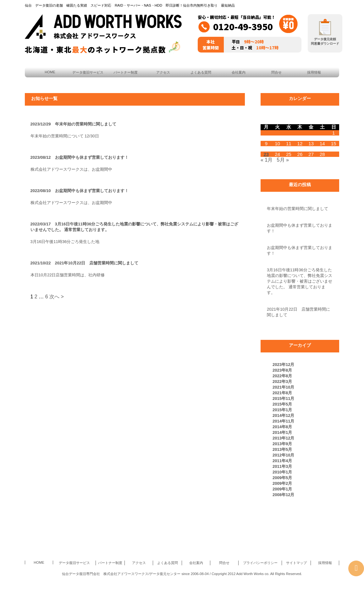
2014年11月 (283, 421)
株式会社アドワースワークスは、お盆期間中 (71, 169)
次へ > (57, 297)
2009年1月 (282, 489)
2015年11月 (283, 398)
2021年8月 (282, 393)
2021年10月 (283, 387)
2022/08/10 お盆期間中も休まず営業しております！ (80, 191)
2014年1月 (282, 432)
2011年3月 (282, 466)
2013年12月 (283, 438)
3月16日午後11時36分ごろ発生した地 (65, 242)
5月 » (283, 160)
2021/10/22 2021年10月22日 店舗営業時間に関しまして (85, 263)
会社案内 (239, 72)
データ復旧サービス (88, 72)
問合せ (276, 72)
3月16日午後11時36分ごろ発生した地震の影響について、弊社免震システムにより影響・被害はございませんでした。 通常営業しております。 (300, 281)
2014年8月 (282, 427)
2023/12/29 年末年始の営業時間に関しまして (73, 124)
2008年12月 (283, 495)
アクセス (163, 72)
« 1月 (267, 160)
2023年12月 (283, 365)
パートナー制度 (126, 72)
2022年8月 (282, 376)
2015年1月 (282, 410)
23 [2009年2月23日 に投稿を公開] (266, 154)
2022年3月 (282, 382)
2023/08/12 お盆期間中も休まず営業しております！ (80, 157)
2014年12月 (283, 415)
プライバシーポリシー (260, 563)
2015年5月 (282, 404)
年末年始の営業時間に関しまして (298, 209)
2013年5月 (282, 449)
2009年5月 (282, 478)
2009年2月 (282, 483)
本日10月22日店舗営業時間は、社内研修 (68, 275)
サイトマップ (296, 563)
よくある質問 (201, 72)
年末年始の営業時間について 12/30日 (65, 136)
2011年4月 (282, 461)
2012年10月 (283, 455)
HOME (50, 72)
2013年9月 (282, 444)
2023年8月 (282, 370)
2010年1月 (282, 472)
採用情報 (314, 72)
